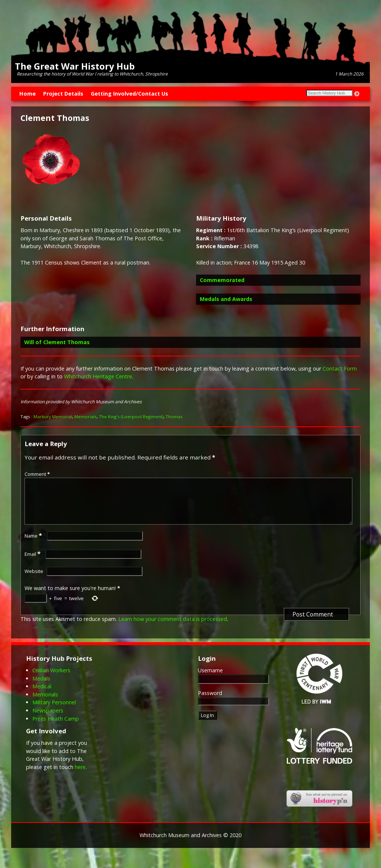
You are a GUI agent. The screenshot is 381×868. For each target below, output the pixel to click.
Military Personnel (54, 711)
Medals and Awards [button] (226, 299)
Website (34, 580)
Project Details (63, 94)
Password (210, 702)
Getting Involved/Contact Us (129, 94)
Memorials (86, 417)
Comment (38, 474)
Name (34, 545)
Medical (42, 695)
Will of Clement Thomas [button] (57, 342)
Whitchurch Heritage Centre (98, 376)
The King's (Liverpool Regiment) (131, 417)
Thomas (174, 417)
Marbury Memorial (53, 417)
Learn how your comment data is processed (173, 628)
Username (210, 679)
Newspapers (48, 719)
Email (33, 563)
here (80, 776)
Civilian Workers (51, 679)
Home (28, 94)
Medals (41, 687)
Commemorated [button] (222, 280)
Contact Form (340, 369)
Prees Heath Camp (56, 728)
